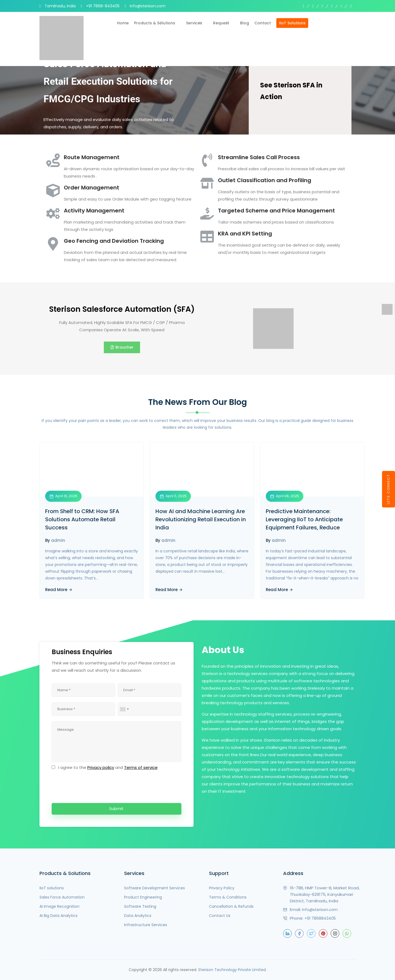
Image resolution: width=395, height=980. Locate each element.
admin (58, 540)
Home (123, 23)
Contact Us (220, 916)
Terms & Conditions (228, 897)
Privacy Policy (222, 888)
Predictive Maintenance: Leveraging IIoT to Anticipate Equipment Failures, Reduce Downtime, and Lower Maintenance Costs (304, 527)
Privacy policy (101, 767)
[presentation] (93, 786)
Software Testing (140, 906)
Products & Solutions (155, 23)
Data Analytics (138, 916)
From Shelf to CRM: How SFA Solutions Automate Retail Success (82, 519)
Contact (263, 23)
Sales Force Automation (62, 897)
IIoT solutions (52, 888)
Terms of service (141, 767)
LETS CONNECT (388, 489)
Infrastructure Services (146, 925)
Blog (245, 23)
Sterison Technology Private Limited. (232, 970)
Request (221, 23)
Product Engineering (143, 897)
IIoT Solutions (292, 23)
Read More (59, 590)
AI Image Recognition (59, 906)
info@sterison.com (320, 910)
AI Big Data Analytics (59, 916)
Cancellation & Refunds (231, 906)
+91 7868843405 (320, 918)
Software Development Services (155, 888)
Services (194, 23)
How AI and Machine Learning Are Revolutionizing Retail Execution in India (201, 519)
